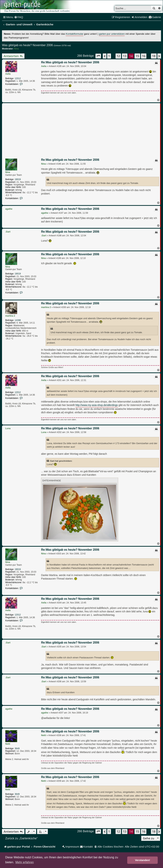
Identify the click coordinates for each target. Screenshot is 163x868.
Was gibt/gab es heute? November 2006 (27, 45)
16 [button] (144, 56)
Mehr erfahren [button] (25, 862)
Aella (8, 74)
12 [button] (118, 56)
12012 (18, 78)
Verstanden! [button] (143, 860)
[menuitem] (19, 17)
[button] (98, 56)
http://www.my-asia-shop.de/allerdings (97, 405)
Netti (8, 744)
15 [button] (137, 56)
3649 (17, 748)
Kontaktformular (74, 34)
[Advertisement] (83, 131)
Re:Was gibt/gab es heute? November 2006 (70, 62)
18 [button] (154, 56)
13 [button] (125, 56)
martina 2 (10, 316)
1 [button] (109, 56)
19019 (18, 179)
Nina (16, 49)
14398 (18, 320)
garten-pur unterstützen (112, 34)
